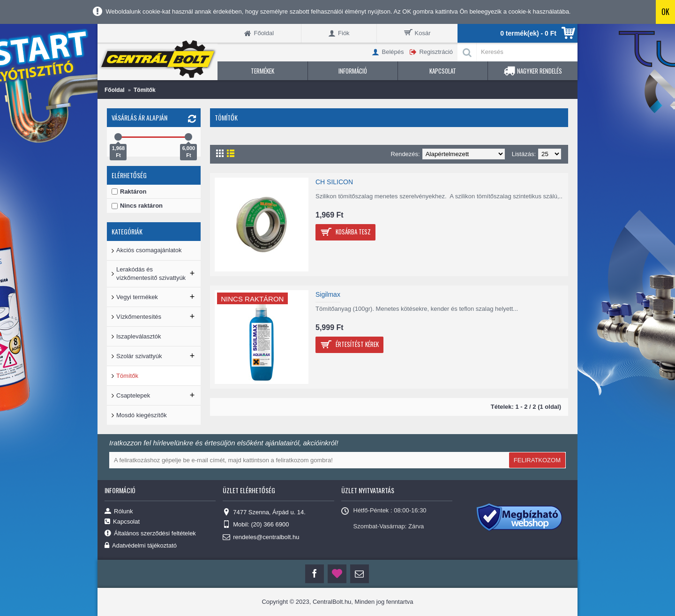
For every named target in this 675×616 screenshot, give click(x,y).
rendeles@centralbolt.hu (261, 537)
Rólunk (119, 511)
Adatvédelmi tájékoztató (141, 546)
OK (665, 12)
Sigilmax (328, 294)
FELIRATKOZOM (537, 460)
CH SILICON (334, 182)
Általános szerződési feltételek (150, 534)
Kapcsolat (122, 522)
